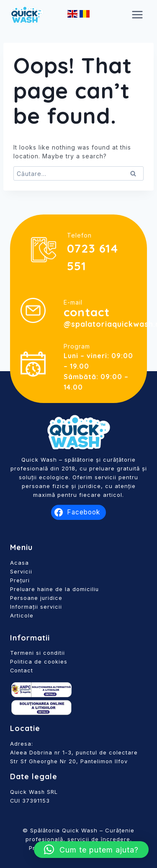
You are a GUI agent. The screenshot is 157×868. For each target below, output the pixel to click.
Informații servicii (36, 607)
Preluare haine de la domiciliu (54, 589)
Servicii (21, 572)
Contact (22, 670)
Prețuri (20, 580)
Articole (22, 616)
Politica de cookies (39, 662)
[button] (91, 850)
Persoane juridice (36, 598)
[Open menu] (137, 14)
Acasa (19, 563)
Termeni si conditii (37, 653)
